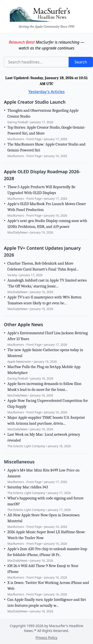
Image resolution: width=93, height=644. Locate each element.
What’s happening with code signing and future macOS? (46, 501)
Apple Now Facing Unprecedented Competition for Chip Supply (48, 404)
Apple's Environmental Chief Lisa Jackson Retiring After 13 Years (48, 336)
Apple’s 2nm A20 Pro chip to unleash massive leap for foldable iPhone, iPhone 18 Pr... (47, 552)
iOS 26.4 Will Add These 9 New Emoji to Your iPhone (43, 569)
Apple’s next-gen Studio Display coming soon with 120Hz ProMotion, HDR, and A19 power (47, 224)
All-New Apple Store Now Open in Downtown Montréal (44, 518)
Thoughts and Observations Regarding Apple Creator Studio (43, 113)
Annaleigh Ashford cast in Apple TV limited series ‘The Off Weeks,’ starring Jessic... (47, 283)
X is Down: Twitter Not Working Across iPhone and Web (48, 586)
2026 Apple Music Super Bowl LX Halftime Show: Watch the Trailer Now (46, 535)
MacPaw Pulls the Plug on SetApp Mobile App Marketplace (44, 370)
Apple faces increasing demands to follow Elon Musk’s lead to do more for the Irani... (44, 387)
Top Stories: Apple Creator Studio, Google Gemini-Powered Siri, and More (46, 130)
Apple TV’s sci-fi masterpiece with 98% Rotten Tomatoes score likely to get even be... (44, 300)
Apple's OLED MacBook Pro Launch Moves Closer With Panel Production (47, 207)
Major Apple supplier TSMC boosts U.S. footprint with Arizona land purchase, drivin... (46, 421)
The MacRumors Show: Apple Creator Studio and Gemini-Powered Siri (46, 147)
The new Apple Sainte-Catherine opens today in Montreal (45, 353)
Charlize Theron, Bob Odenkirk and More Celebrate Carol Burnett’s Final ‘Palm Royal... (43, 266)
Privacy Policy (46, 638)
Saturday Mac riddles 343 (28, 487)
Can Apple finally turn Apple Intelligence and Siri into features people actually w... (47, 603)
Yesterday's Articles (46, 92)
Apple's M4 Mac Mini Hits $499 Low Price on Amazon (43, 473)
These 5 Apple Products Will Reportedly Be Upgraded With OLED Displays (41, 190)
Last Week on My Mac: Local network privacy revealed (44, 437)
